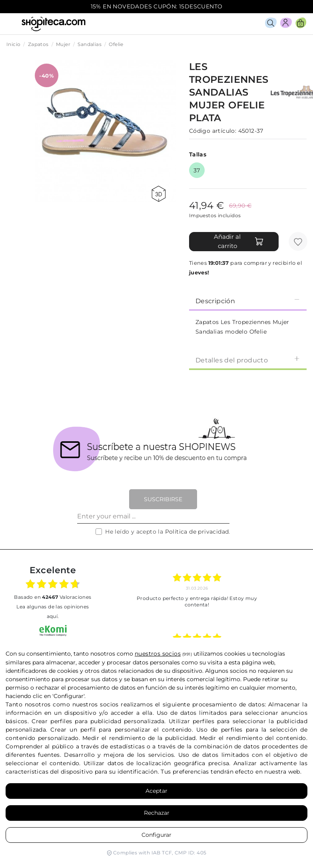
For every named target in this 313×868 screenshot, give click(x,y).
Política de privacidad (197, 532)
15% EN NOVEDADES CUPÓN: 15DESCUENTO (157, 6)
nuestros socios (158, 654)
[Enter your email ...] (153, 516)
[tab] (248, 300)
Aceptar (156, 791)
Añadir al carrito (239, 241)
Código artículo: (213, 131)
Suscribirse (163, 499)
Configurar (156, 835)
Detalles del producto (248, 360)
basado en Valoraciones (53, 597)
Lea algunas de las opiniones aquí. (53, 611)
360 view (158, 194)
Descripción (248, 301)
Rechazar (157, 813)
